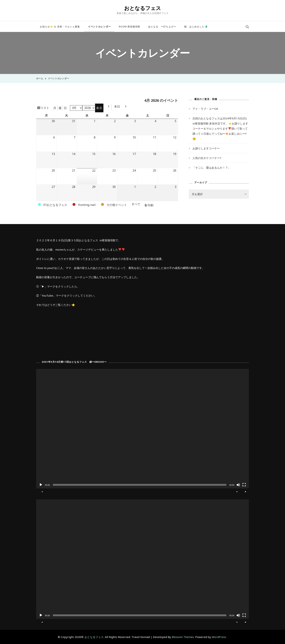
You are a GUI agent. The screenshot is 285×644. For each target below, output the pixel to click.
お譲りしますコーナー (206, 148)
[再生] (41, 488)
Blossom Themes (183, 637)
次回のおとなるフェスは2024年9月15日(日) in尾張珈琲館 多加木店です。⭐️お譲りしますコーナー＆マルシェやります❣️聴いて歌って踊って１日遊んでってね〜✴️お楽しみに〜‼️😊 (220, 128)
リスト (45, 108)
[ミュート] (238, 488)
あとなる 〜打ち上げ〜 (162, 27)
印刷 (151, 206)
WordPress (219, 637)
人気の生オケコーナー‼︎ (207, 158)
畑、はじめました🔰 (196, 27)
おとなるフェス (143, 8)
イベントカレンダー (99, 27)
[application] (142, 429)
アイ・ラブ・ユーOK (205, 109)
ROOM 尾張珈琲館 (130, 27)
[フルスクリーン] (244, 488)
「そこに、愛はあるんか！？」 (212, 168)
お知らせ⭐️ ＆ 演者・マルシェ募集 (60, 27)
